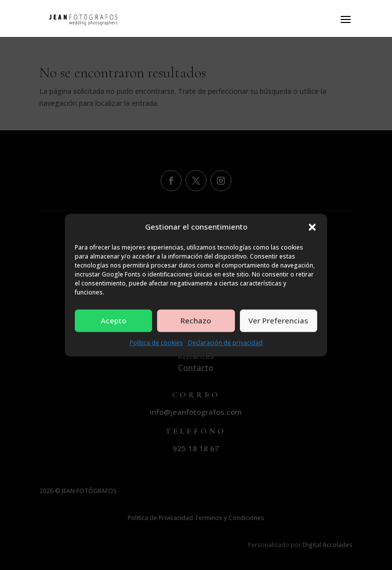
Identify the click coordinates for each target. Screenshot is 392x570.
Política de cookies (156, 343)
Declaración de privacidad (225, 343)
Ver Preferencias (278, 321)
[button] (312, 227)
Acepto (113, 321)
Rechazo (196, 321)
